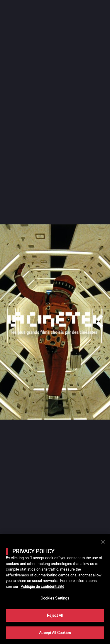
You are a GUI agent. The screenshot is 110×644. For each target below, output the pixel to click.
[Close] (103, 542)
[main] (55, 589)
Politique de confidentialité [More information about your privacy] (42, 586)
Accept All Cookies (55, 633)
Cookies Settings (55, 598)
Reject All (55, 615)
